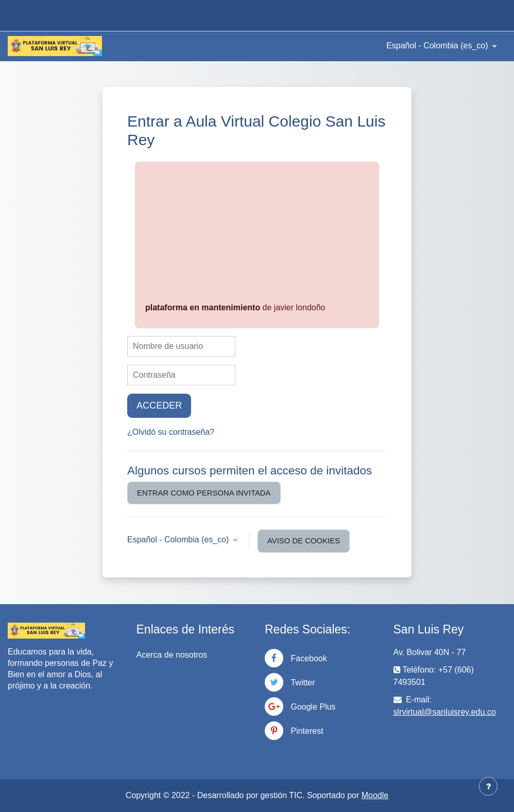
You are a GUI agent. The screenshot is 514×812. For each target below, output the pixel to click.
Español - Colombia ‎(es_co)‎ (438, 46)
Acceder (159, 405)
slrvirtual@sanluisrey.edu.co (445, 712)
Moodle (375, 795)
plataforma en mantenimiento (203, 307)
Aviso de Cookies (304, 541)
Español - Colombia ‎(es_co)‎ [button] (179, 540)
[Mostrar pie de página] (488, 786)
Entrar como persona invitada (204, 493)
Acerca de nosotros (172, 655)
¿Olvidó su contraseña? (171, 432)
